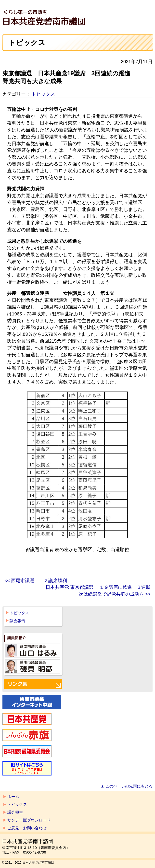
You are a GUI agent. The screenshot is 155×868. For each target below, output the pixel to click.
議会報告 (17, 621)
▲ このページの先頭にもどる (127, 786)
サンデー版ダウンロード (29, 820)
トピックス (43, 94)
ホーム (13, 797)
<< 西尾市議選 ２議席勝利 (36, 581)
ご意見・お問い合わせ (27, 828)
